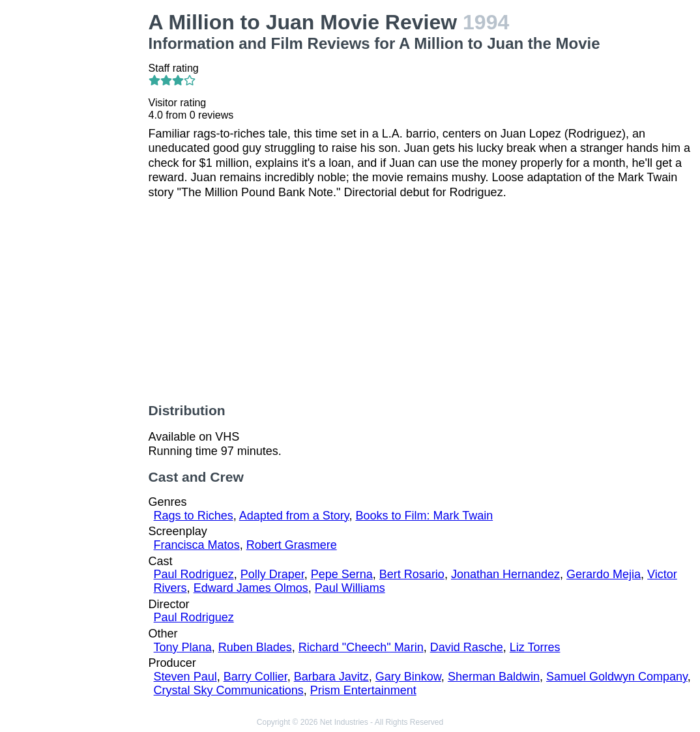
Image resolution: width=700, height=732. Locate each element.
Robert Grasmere (292, 545)
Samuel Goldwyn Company (617, 677)
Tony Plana (183, 647)
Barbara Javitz (331, 677)
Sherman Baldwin (494, 677)
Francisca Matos (197, 545)
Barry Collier (255, 677)
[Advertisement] (77, 206)
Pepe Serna (342, 574)
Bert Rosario (412, 574)
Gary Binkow (408, 677)
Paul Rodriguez (194, 574)
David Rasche (467, 647)
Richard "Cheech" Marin (361, 647)
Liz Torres (535, 647)
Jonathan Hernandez (505, 574)
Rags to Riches (194, 516)
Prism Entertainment (363, 690)
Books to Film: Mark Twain (424, 516)
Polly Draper (272, 574)
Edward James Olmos (251, 588)
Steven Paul (185, 677)
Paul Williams (350, 588)
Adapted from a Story (294, 516)
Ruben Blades (255, 647)
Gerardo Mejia (604, 574)
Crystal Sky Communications (229, 690)
